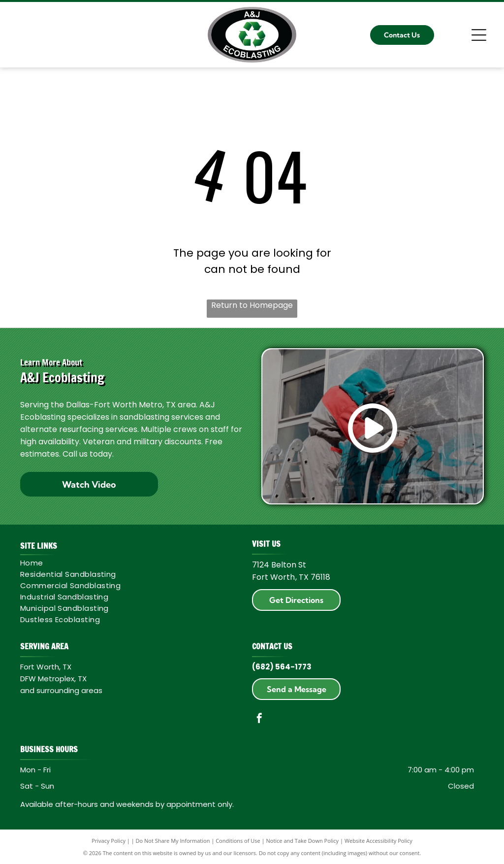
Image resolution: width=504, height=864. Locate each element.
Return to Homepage (252, 305)
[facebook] (259, 719)
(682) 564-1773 (282, 667)
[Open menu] (479, 35)
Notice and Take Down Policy (303, 841)
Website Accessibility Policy (378, 841)
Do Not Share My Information (173, 841)
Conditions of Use (238, 841)
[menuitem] (131, 563)
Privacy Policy (109, 841)
